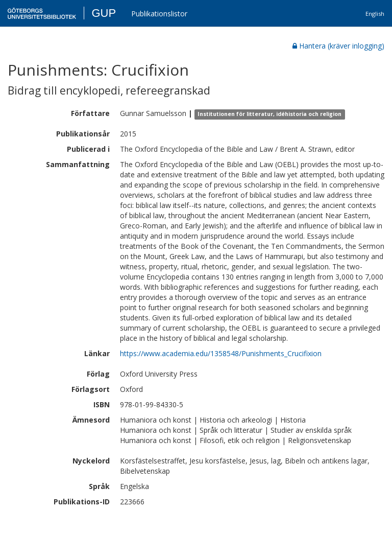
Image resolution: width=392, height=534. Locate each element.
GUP (104, 13)
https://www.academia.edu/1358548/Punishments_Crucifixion (221, 353)
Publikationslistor (159, 14)
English (375, 14)
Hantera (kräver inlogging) (338, 46)
